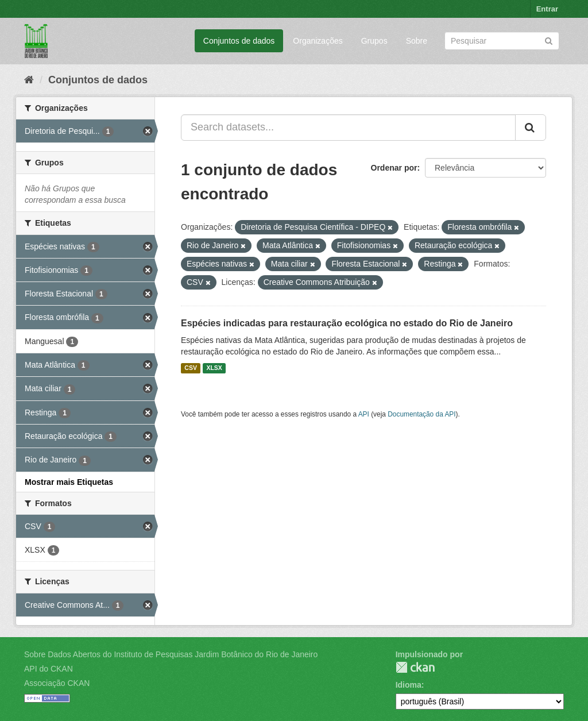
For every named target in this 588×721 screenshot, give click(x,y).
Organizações (318, 41)
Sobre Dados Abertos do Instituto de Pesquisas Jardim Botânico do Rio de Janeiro (171, 654)
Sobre (417, 41)
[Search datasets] (502, 41)
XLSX (214, 368)
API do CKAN (49, 669)
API (364, 414)
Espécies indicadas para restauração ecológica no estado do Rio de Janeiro (347, 323)
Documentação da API (421, 414)
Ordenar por (394, 168)
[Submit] (549, 40)
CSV (191, 368)
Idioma (409, 685)
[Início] (29, 80)
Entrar (547, 9)
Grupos (374, 41)
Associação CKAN (57, 683)
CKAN (415, 667)
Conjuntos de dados (239, 41)
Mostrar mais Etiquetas (69, 482)
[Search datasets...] (348, 128)
